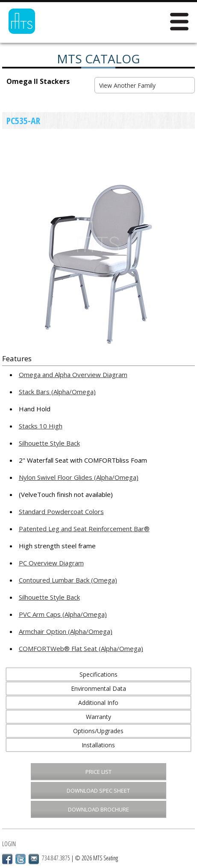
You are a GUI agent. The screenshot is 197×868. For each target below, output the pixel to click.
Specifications (98, 674)
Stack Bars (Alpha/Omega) (57, 392)
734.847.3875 (56, 858)
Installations (98, 745)
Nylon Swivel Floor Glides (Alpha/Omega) (79, 477)
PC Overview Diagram (51, 563)
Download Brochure (98, 809)
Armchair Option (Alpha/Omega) (66, 631)
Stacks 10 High (41, 426)
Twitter (21, 859)
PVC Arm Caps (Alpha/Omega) (63, 614)
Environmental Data (98, 688)
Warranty (98, 717)
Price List (98, 772)
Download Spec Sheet (98, 791)
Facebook (7, 859)
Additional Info (98, 703)
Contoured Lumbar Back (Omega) (68, 580)
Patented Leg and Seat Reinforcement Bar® (84, 529)
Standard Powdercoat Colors (61, 511)
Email (34, 859)
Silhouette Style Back (49, 443)
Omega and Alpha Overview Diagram (73, 375)
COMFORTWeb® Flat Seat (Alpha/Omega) (81, 648)
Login (9, 844)
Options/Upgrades (98, 731)
